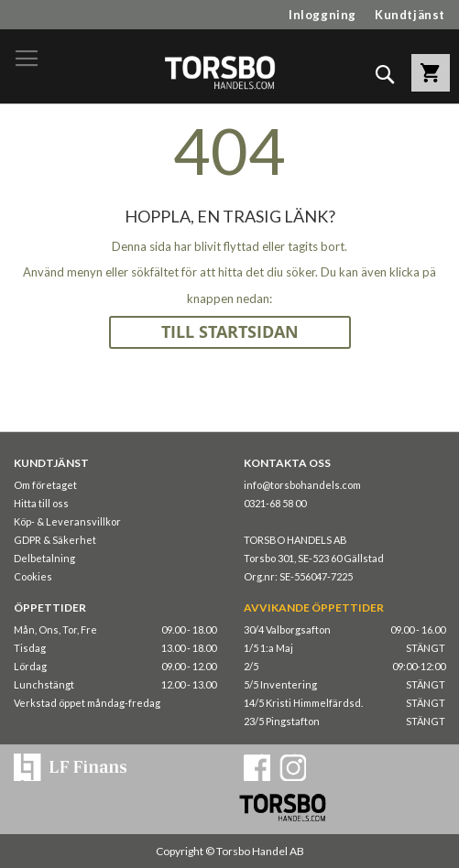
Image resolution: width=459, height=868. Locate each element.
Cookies (33, 576)
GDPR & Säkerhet (55, 540)
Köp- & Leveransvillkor (67, 521)
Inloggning (322, 15)
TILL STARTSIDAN (230, 332)
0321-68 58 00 (275, 503)
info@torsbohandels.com (302, 485)
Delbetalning (44, 558)
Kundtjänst (410, 15)
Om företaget (45, 485)
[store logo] (219, 72)
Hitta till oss (41, 503)
